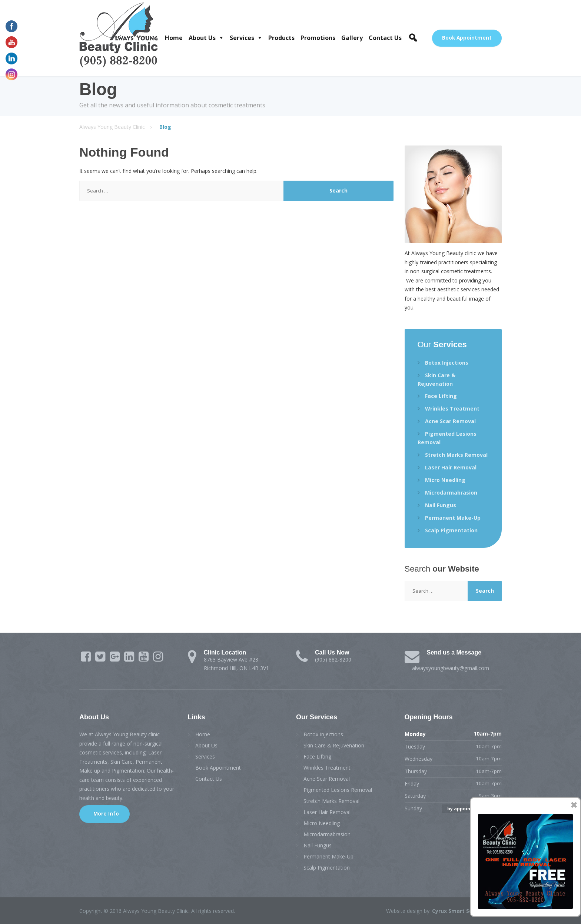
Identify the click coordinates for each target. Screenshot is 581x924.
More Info (105, 814)
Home (174, 38)
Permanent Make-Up (453, 518)
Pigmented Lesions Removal (447, 438)
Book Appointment (467, 38)
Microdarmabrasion (451, 493)
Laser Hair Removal (451, 467)
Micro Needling (445, 480)
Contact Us (385, 38)
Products (281, 38)
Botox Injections (447, 363)
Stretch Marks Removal (456, 455)
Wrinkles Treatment (452, 409)
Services (242, 38)
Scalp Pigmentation (451, 530)
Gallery (352, 38)
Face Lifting (441, 396)
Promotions (318, 38)
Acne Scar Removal (450, 421)
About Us (202, 38)
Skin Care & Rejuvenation (436, 379)
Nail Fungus (441, 505)
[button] (413, 38)
